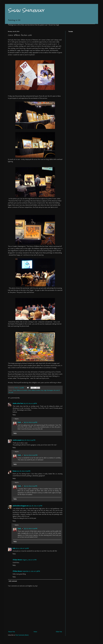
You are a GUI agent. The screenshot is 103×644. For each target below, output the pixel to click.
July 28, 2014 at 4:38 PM (30, 403)
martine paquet (17, 440)
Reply (14, 415)
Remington (50, 390)
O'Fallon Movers (17, 560)
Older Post (59, 632)
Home (35, 632)
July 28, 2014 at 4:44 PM (29, 440)
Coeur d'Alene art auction (20, 390)
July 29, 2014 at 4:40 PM (31, 455)
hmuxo (15, 471)
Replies (17, 419)
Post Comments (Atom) (22, 635)
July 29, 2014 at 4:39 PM (31, 422)
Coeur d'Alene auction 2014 (35, 390)
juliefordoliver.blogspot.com (21, 506)
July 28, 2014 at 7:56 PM (36, 506)
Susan (19, 422)
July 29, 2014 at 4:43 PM (31, 486)
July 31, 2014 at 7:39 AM (22, 548)
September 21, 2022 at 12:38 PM (31, 571)
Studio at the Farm (18, 403)
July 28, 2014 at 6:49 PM (24, 471)
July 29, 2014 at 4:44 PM (31, 529)
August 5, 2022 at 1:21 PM (30, 560)
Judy (14, 548)
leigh (45, 390)
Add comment (13, 581)
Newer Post (12, 632)
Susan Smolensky (26, 10)
